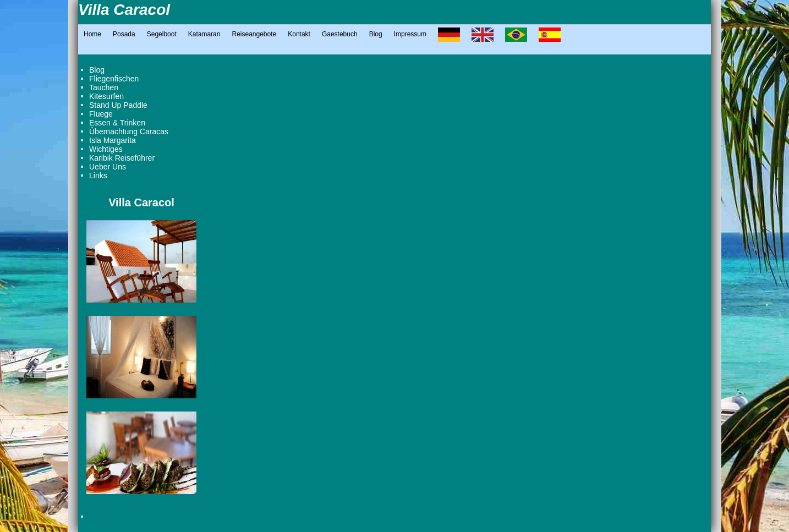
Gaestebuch (340, 34)
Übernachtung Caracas (129, 131)
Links (98, 175)
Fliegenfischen (114, 79)
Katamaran (204, 34)
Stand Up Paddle (118, 105)
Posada (124, 34)
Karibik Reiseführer (122, 158)
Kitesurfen (106, 96)
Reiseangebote (254, 34)
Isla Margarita (113, 140)
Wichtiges (106, 149)
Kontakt (299, 34)
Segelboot (162, 34)
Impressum (410, 34)
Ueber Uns (108, 167)
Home (92, 34)
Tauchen (104, 87)
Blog (376, 34)
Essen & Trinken (117, 123)
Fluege (101, 114)
